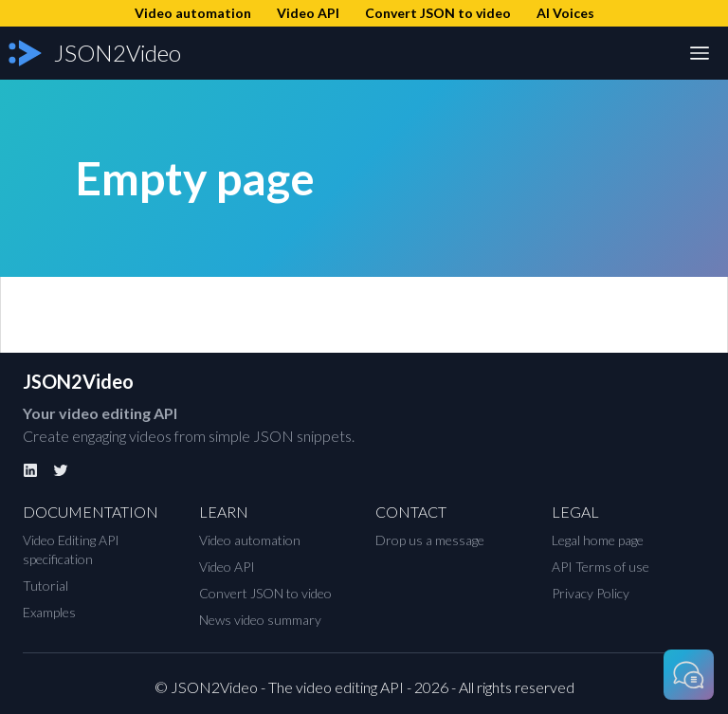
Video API (227, 567)
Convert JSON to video (265, 593)
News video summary (260, 620)
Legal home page (598, 540)
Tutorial (45, 586)
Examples (49, 612)
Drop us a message (430, 540)
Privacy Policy (591, 593)
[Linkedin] (30, 470)
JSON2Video (78, 381)
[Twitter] (61, 470)
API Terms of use (601, 567)
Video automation (250, 540)
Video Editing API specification (71, 549)
